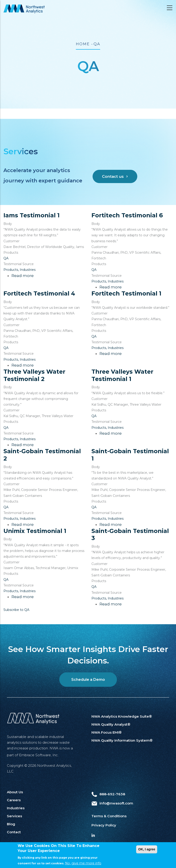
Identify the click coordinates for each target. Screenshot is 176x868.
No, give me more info (83, 865)
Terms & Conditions (109, 816)
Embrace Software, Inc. (39, 755)
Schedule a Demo (88, 680)
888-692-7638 (108, 794)
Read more (23, 276)
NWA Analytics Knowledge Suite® (122, 716)
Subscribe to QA (16, 610)
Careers (14, 800)
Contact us (113, 176)
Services (14, 816)
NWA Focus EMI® (107, 732)
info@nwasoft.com (112, 803)
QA (6, 258)
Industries (16, 808)
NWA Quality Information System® (122, 740)
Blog (11, 824)
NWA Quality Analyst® (111, 724)
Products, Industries (19, 270)
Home (83, 44)
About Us (15, 792)
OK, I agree (147, 851)
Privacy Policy (104, 825)
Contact (14, 832)
